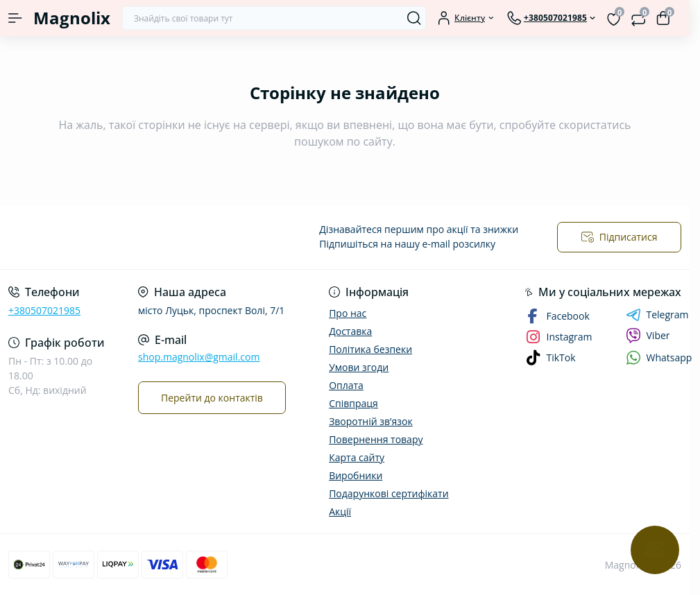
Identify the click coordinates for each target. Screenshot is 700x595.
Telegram (657, 315)
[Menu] (15, 18)
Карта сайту (357, 457)
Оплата (346, 385)
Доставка (350, 331)
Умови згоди (359, 367)
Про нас (348, 313)
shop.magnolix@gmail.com (199, 357)
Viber (648, 336)
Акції (340, 511)
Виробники (356, 475)
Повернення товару (376, 439)
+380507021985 (44, 310)
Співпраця (353, 403)
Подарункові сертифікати (389, 493)
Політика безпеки (370, 349)
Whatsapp (659, 357)
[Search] (414, 18)
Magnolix (72, 18)
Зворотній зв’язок (370, 421)
